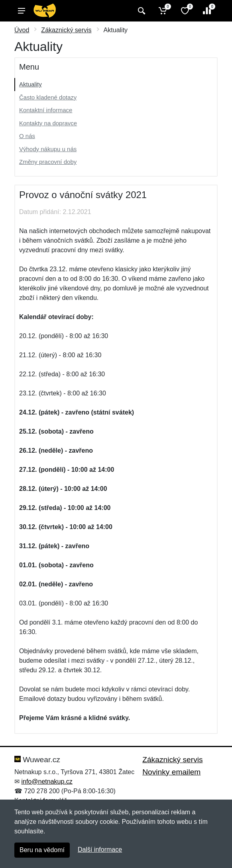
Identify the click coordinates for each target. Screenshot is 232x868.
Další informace (100, 850)
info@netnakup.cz (47, 781)
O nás (27, 136)
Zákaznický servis (66, 30)
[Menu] (22, 11)
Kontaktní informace (46, 110)
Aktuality (30, 84)
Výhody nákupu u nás (48, 149)
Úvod (22, 30)
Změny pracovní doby (48, 162)
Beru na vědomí (42, 850)
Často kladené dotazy (48, 97)
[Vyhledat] (141, 11)
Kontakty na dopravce (48, 123)
